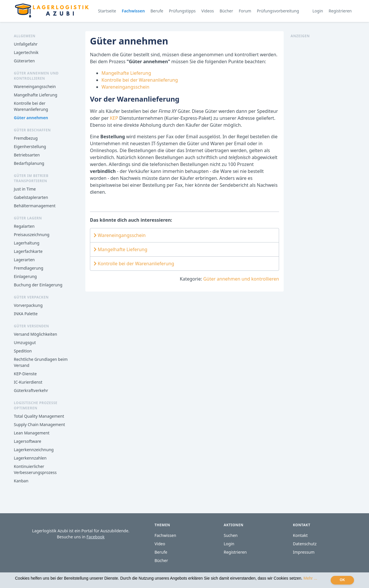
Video (160, 544)
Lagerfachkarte (28, 251)
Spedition (23, 351)
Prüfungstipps (182, 11)
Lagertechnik (26, 52)
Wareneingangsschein (35, 86)
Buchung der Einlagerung (38, 285)
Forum (245, 11)
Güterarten (24, 61)
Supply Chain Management (39, 424)
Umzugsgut (25, 342)
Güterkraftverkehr (31, 390)
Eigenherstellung (30, 146)
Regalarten (24, 226)
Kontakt (300, 535)
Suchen (231, 535)
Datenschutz (305, 544)
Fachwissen (133, 11)
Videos (208, 11)
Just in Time (25, 189)
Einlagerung (25, 276)
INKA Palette (26, 314)
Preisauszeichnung (32, 235)
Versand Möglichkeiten (35, 334)
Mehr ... (310, 578)
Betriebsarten (27, 155)
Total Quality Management (39, 416)
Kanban (21, 481)
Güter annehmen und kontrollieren (241, 279)
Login (318, 11)
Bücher (226, 11)
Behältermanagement (35, 206)
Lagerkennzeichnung (34, 450)
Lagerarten (24, 260)
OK (342, 580)
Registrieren (340, 11)
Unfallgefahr (26, 44)
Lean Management (32, 433)
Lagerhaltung (27, 243)
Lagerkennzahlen (30, 458)
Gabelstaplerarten (31, 197)
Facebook (96, 537)
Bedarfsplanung (29, 163)
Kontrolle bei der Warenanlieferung (140, 80)
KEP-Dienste (25, 374)
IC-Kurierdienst (28, 382)
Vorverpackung (28, 305)
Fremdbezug (26, 138)
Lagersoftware (28, 441)
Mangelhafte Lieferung (36, 95)
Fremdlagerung (29, 268)
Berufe (157, 11)
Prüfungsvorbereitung (278, 11)
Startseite (107, 11)
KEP (115, 118)
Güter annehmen (31, 118)
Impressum (304, 552)
